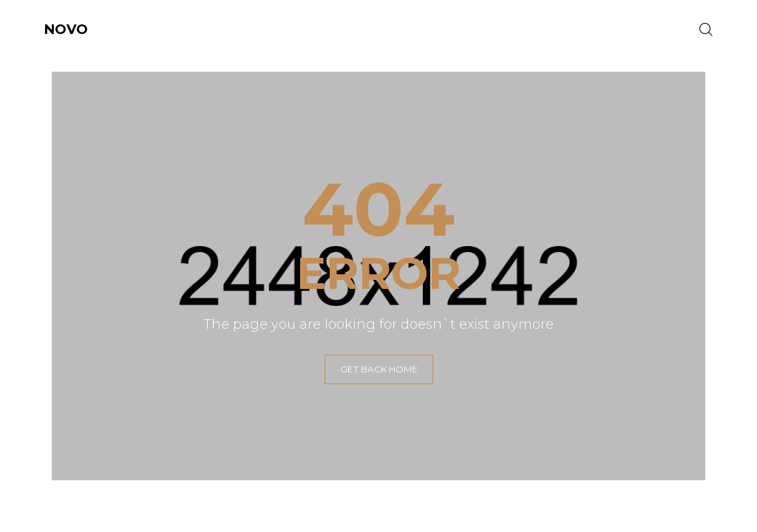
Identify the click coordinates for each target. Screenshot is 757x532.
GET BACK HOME (379, 369)
